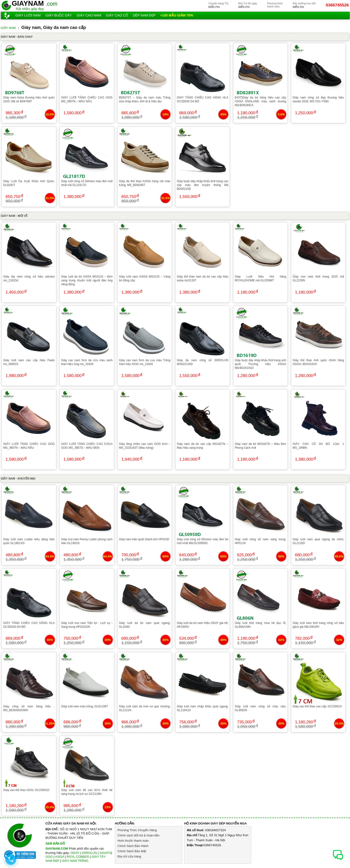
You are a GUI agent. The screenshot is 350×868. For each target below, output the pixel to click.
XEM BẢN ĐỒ (55, 843)
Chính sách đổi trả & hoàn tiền (138, 835)
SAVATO (105, 853)
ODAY (75, 853)
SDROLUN (89, 853)
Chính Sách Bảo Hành (133, 846)
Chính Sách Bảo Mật (132, 851)
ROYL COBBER (78, 857)
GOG (49, 857)
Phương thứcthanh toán (275, 5)
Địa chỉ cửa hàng (129, 856)
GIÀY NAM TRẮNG (75, 861)
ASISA (60, 857)
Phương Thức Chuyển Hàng (137, 830)
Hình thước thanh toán (133, 841)
